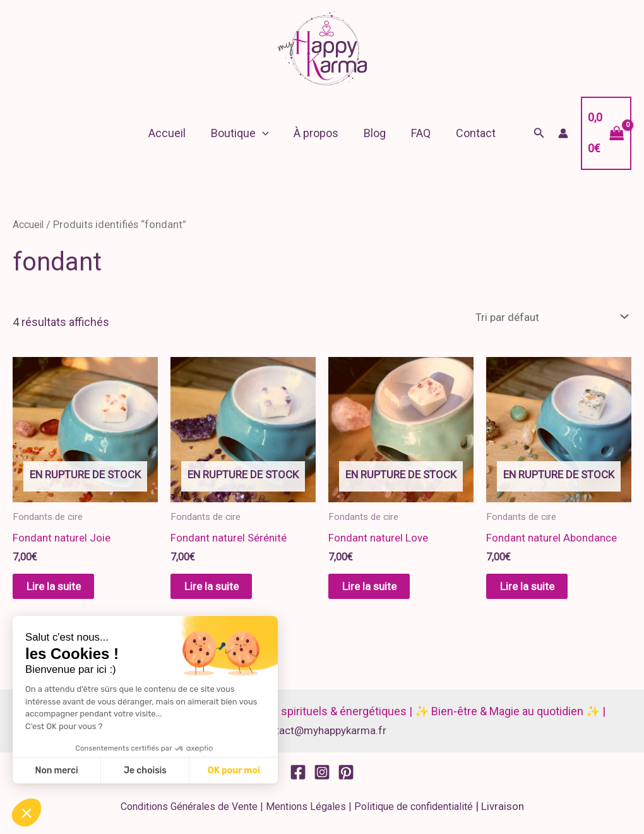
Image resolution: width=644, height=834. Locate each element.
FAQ (417, 133)
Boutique (244, 133)
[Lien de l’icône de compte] (556, 133)
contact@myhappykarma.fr (322, 735)
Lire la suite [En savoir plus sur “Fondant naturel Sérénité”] (224, 590)
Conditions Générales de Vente (188, 812)
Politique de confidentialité (412, 812)
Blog (373, 133)
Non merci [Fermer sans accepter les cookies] (56, 771)
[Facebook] (298, 777)
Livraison (502, 812)
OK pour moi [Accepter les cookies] (234, 771)
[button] (266, 133)
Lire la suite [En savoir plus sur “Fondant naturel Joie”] (66, 590)
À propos (317, 133)
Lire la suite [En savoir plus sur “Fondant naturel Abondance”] (540, 590)
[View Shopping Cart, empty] (602, 133)
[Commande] (545, 317)
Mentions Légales (305, 812)
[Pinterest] (346, 777)
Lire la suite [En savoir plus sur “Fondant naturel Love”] (382, 590)
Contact (469, 133)
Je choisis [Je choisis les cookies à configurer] (145, 771)
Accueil (173, 133)
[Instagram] (322, 777)
